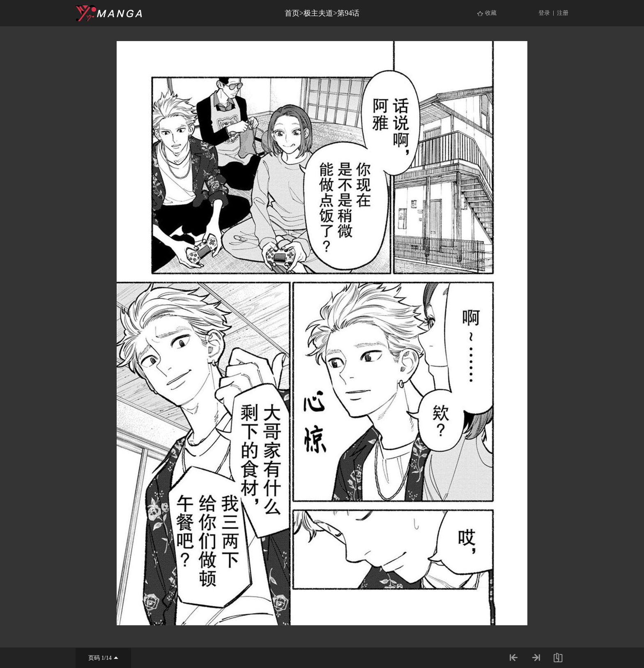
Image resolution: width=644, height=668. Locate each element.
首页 (292, 13)
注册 (563, 13)
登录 (544, 13)
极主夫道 (318, 13)
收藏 (491, 13)
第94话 (348, 13)
